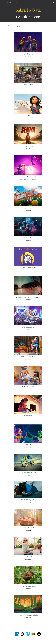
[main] (28, 13)
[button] (2, 2)
